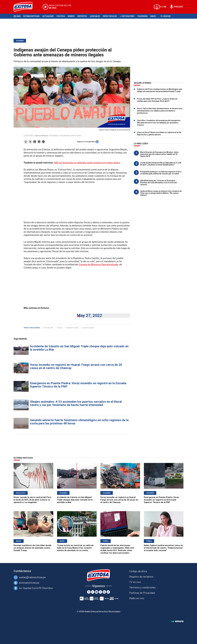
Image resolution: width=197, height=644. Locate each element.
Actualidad (48, 16)
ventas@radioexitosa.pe (32, 577)
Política (61, 16)
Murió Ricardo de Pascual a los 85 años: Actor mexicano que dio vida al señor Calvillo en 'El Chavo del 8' (159, 154)
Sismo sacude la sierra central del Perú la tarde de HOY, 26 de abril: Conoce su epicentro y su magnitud (32, 500)
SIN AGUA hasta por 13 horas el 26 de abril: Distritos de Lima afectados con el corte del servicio (158, 183)
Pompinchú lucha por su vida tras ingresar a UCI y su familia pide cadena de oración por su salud (161, 173)
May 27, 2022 (90, 315)
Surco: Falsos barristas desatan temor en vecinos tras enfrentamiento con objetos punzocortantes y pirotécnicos (160, 111)
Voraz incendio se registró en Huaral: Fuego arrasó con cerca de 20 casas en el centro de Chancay (76, 366)
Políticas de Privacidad (142, 593)
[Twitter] (93, 592)
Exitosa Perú (128, 16)
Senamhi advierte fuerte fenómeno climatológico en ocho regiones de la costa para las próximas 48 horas (79, 422)
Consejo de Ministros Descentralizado (99, 264)
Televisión (142, 16)
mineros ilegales (88, 328)
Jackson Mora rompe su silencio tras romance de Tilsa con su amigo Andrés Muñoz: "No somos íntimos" (161, 193)
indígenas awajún (72, 328)
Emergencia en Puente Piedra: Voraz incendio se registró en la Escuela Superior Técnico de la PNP (78, 385)
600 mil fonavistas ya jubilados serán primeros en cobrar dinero (87, 163)
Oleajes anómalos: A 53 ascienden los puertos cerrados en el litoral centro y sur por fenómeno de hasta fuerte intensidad (76, 403)
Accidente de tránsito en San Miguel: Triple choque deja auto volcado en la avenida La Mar (79, 348)
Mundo (71, 16)
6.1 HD (163, 7)
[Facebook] (89, 592)
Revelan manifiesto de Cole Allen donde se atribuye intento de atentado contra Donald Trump (32, 548)
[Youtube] (97, 592)
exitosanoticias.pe (29, 583)
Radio (153, 16)
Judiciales (95, 16)
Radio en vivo (137, 598)
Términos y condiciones (142, 587)
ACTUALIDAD (48, 328)
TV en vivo (135, 582)
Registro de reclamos (141, 577)
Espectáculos (110, 16)
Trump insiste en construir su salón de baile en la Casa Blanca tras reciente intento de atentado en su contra (75, 548)
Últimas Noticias (31, 16)
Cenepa (60, 328)
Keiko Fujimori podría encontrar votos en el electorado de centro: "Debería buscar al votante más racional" (163, 548)
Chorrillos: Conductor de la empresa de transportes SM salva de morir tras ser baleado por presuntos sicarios (159, 123)
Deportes (82, 16)
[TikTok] (108, 592)
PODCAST (179, 7)
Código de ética (138, 571)
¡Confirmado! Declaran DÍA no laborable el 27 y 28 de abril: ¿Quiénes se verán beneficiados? (161, 164)
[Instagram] (100, 592)
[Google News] (104, 592)
